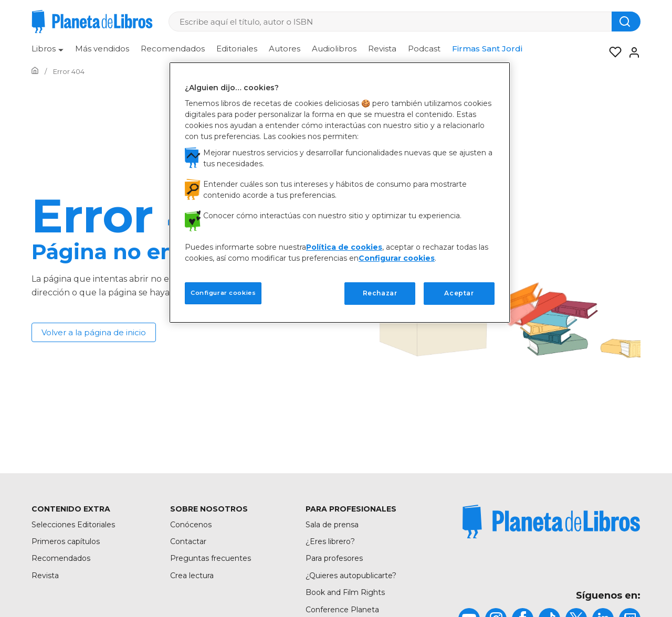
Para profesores (334, 558)
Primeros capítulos (66, 541)
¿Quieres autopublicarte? (351, 576)
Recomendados (173, 49)
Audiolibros (334, 49)
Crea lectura (192, 576)
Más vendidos (102, 49)
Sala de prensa (332, 525)
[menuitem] (48, 52)
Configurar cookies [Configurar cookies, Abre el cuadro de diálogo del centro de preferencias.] (223, 293)
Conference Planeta (342, 610)
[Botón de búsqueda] (626, 22)
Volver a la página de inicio (94, 332)
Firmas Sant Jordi (487, 49)
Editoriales (237, 49)
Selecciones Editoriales (73, 525)
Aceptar (459, 293)
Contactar (188, 541)
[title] (551, 522)
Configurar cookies (397, 258)
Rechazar (380, 293)
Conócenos (191, 525)
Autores (285, 49)
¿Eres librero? (330, 541)
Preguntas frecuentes (211, 558)
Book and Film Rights (345, 592)
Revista (382, 49)
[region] (340, 193)
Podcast (424, 49)
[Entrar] (631, 52)
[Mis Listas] (612, 52)
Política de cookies (344, 247)
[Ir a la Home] (35, 71)
